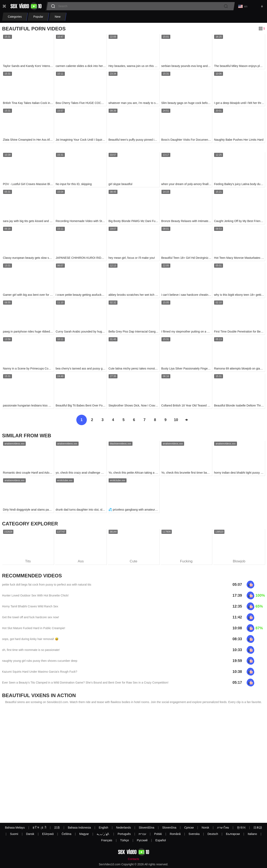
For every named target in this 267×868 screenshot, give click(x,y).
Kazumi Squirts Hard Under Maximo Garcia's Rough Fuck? (40, 673)
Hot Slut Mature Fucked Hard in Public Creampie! (34, 629)
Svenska (194, 834)
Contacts (133, 859)
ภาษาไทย (223, 828)
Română (175, 834)
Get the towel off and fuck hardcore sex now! (31, 618)
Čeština (66, 834)
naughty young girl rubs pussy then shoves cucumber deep (40, 662)
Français (107, 840)
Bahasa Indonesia (79, 828)
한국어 (241, 828)
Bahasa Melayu (15, 828)
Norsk (205, 828)
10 (176, 420)
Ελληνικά (48, 834)
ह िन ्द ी (39, 828)
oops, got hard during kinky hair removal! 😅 (30, 640)
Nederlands (124, 828)
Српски (189, 828)
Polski (158, 834)
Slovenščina (147, 828)
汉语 (57, 828)
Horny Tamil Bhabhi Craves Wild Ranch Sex (30, 607)
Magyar (84, 834)
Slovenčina (169, 828)
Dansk (30, 834)
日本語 (258, 828)
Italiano (252, 834)
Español (161, 840)
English (103, 828)
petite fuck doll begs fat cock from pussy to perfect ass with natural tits (47, 586)
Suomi (14, 834)
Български (233, 834)
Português (124, 834)
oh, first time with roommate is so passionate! (31, 651)
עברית (142, 834)
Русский (142, 840)
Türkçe (125, 840)
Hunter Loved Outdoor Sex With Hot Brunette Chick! (35, 596)
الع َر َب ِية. (103, 834)
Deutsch (213, 834)
